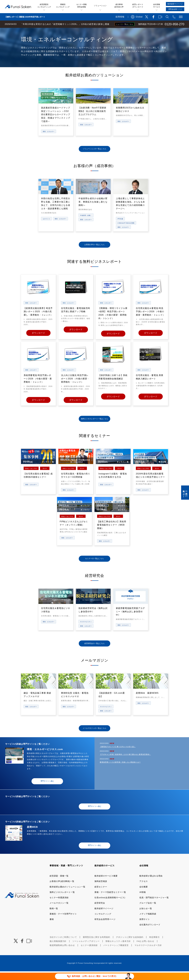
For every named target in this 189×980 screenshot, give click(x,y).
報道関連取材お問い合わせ (62, 954)
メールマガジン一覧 (59, 912)
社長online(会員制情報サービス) (110, 906)
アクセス (144, 890)
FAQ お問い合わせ (145, 950)
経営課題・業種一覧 (59, 884)
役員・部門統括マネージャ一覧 (154, 906)
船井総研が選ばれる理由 (151, 884)
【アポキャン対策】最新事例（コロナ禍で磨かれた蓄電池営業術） (125, 763)
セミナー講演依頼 (89, 954)
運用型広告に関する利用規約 (96, 946)
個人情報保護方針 (58, 950)
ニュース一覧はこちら (125, 24)
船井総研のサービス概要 (106, 884)
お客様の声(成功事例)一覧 (62, 890)
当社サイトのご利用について (63, 946)
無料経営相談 (101, 890)
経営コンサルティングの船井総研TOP (19, 30)
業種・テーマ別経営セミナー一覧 (110, 901)
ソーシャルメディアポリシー (86, 950)
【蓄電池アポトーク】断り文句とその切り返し (118, 755)
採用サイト (145, 928)
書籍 (52, 928)
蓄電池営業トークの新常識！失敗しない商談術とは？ (120, 771)
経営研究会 (100, 912)
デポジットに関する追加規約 (130, 946)
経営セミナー (101, 895)
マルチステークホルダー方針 (148, 954)
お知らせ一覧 (146, 917)
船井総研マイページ (104, 917)
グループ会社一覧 (148, 912)
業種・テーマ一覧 (48, 30)
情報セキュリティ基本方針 (118, 950)
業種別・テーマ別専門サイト (63, 922)
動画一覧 (54, 917)
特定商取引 (154, 946)
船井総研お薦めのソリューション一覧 (67, 895)
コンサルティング (103, 922)
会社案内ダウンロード (150, 933)
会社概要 (144, 895)
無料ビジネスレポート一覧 (62, 901)
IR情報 (143, 901)
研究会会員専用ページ (105, 928)
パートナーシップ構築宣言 (116, 954)
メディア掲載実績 (148, 922)
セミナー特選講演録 (59, 906)
